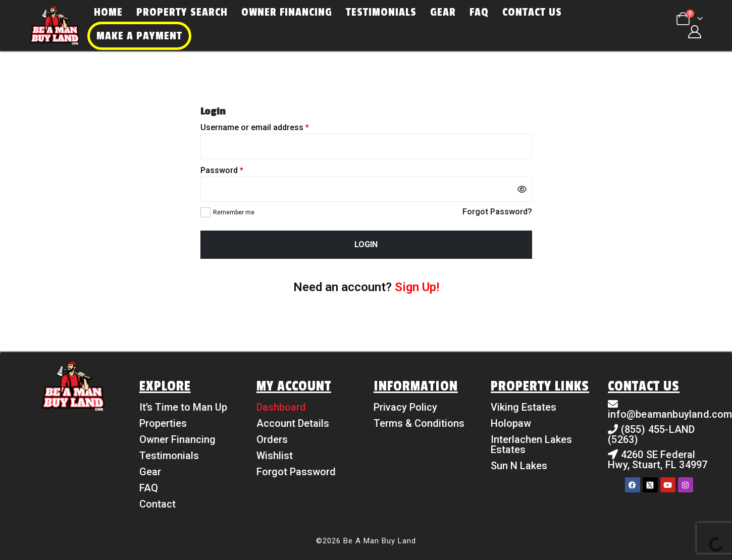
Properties (163, 423)
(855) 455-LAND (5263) (651, 434)
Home (108, 12)
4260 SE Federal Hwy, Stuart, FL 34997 (658, 460)
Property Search (182, 12)
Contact (158, 504)
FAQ (479, 12)
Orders (272, 439)
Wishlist (275, 456)
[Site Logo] (55, 25)
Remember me (234, 212)
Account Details (293, 423)
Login (366, 244)
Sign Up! (417, 287)
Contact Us (532, 12)
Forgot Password (296, 472)
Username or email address (255, 128)
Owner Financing (287, 12)
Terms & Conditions (419, 423)
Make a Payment (139, 36)
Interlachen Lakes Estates (531, 444)
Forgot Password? (497, 212)
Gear (443, 12)
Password (222, 171)
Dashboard (281, 407)
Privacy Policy (405, 407)
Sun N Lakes (519, 466)
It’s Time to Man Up (183, 407)
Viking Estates (524, 407)
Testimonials (381, 12)
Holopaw (511, 423)
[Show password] (522, 189)
